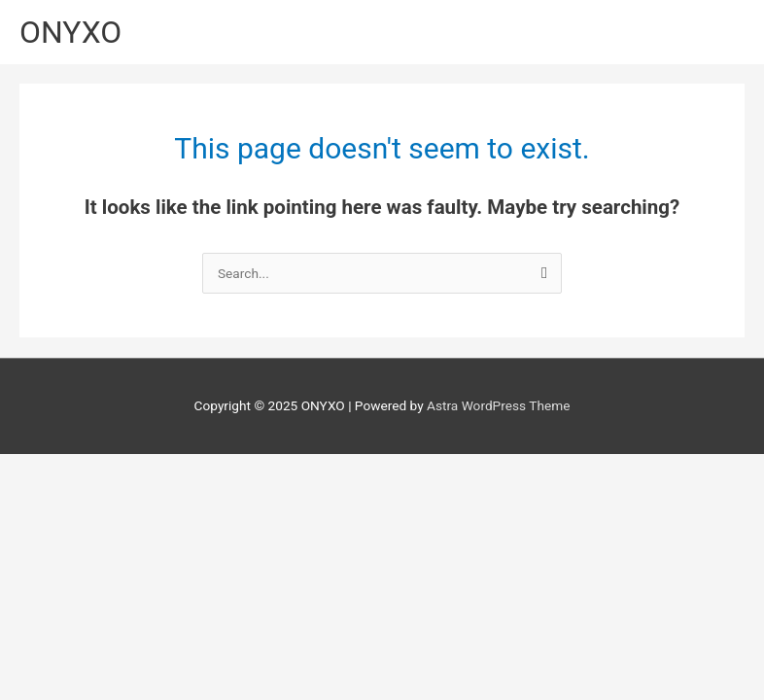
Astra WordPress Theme (498, 405)
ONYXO (70, 32)
